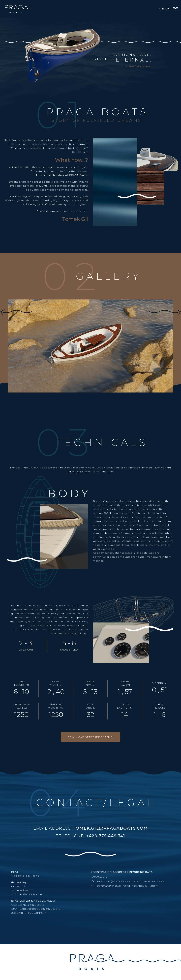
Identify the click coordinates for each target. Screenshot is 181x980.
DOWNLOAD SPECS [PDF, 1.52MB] (90, 737)
